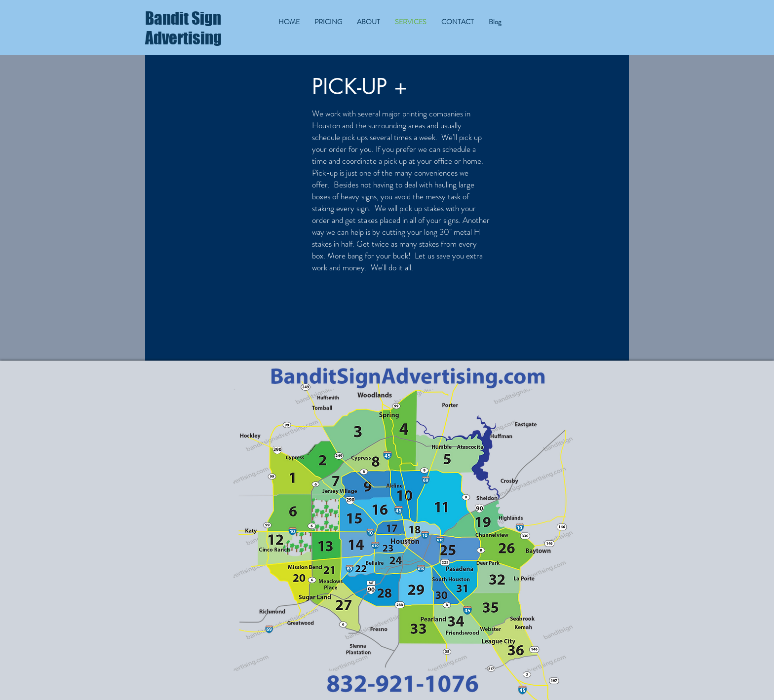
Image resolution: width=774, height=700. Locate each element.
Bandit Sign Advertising (183, 28)
